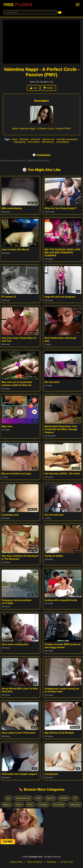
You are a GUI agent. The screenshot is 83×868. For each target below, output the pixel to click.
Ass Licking (59, 805)
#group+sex (49, 139)
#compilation (63, 142)
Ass (18, 5)
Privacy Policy (16, 862)
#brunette (36, 139)
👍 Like (33, 88)
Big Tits (50, 798)
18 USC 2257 (67, 862)
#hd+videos (34, 142)
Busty (30, 805)
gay (8, 798)
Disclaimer (51, 862)
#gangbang (20, 142)
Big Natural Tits (23, 798)
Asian (19, 805)
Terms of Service (35, 862)
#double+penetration (67, 139)
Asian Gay (75, 805)
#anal (15, 139)
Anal (39, 798)
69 (75, 798)
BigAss (7, 805)
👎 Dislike (48, 88)
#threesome (48, 142)
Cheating (43, 805)
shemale (64, 798)
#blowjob (24, 139)
